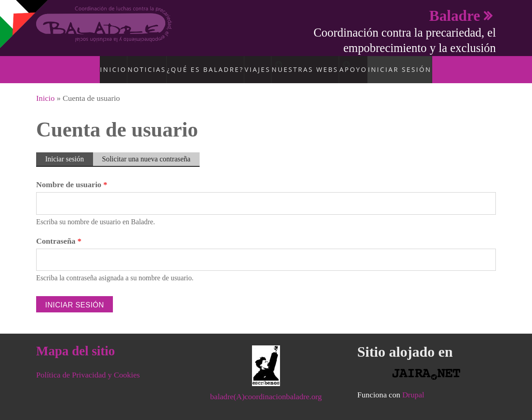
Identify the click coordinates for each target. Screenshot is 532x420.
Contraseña (59, 231)
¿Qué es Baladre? (198, 65)
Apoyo (364, 65)
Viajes (248, 65)
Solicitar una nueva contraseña (146, 149)
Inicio (110, 65)
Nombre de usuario (72, 175)
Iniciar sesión (409, 65)
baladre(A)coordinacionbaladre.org (266, 387)
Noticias (145, 65)
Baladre (455, 16)
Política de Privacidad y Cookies (88, 365)
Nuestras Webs (307, 65)
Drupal (413, 385)
